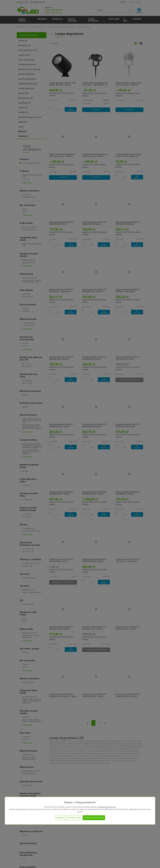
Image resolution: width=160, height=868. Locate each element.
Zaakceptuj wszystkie (94, 818)
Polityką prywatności (107, 807)
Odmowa (60, 818)
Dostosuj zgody (74, 818)
